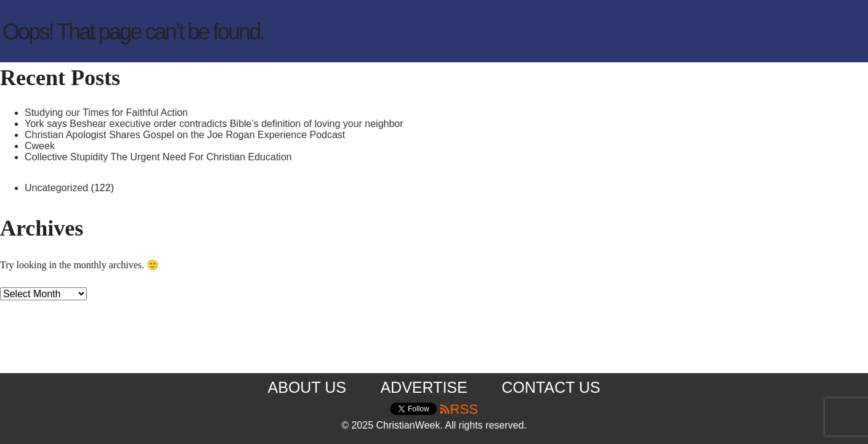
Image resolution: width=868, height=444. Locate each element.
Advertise (424, 387)
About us (307, 387)
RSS (458, 409)
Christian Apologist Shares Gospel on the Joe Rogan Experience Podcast (185, 135)
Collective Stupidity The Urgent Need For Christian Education (158, 157)
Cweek (40, 146)
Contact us (551, 387)
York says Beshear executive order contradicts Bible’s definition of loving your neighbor (214, 124)
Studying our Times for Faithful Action (106, 113)
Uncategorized (56, 188)
